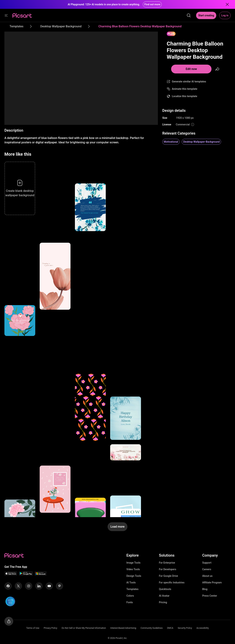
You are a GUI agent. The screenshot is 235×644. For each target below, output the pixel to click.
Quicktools (165, 589)
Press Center (210, 596)
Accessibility (203, 628)
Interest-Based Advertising (123, 628)
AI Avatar (164, 596)
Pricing (163, 602)
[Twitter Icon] (18, 586)
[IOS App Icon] (11, 575)
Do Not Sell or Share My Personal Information (84, 628)
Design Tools (134, 576)
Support (207, 563)
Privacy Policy (50, 628)
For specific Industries (172, 583)
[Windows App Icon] (41, 575)
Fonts (130, 602)
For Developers (168, 569)
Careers (207, 569)
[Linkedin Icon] (39, 586)
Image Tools (133, 563)
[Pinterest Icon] (59, 586)
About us (207, 576)
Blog (205, 589)
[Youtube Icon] (49, 586)
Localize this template (185, 96)
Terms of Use (33, 628)
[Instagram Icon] (29, 586)
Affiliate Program (212, 583)
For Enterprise (167, 563)
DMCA (170, 628)
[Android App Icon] (26, 575)
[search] (189, 15)
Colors (130, 596)
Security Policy (185, 628)
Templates (132, 589)
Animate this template (185, 89)
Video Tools (133, 569)
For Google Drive (169, 576)
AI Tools (131, 583)
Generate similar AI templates (189, 82)
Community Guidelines (152, 628)
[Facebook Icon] (8, 586)
